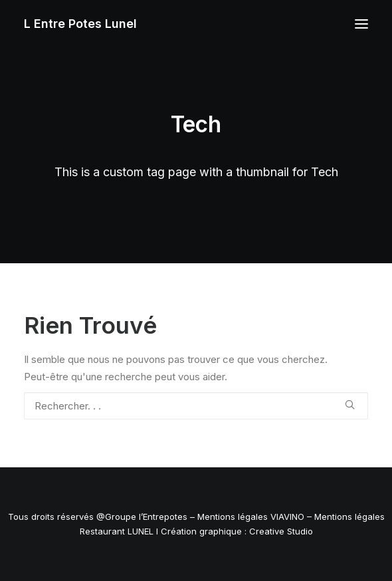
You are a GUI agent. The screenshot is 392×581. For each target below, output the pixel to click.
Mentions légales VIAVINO (251, 517)
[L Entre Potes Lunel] (80, 24)
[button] (361, 24)
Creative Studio (281, 531)
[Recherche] (196, 406)
